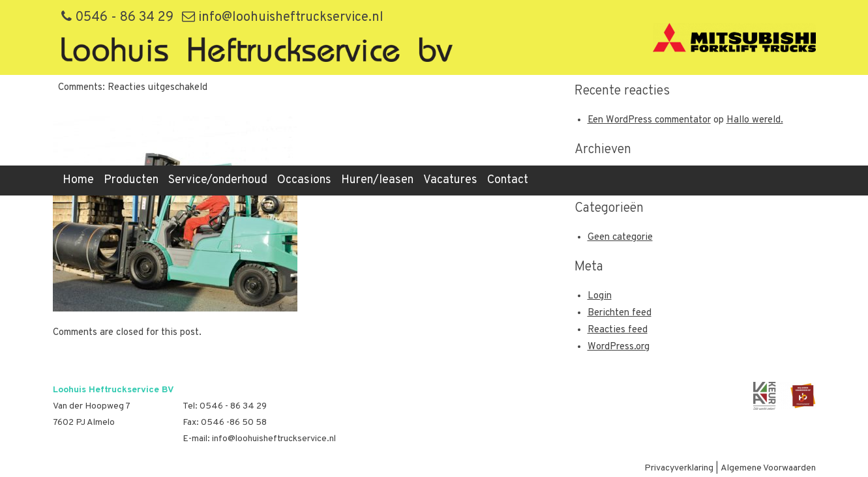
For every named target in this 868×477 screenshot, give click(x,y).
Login (600, 296)
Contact (508, 180)
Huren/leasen (377, 180)
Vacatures (450, 180)
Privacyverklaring (679, 468)
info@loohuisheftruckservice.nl (283, 18)
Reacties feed (618, 330)
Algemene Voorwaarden (768, 468)
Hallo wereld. (755, 120)
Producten (131, 180)
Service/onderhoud (218, 180)
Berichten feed (620, 313)
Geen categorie (620, 238)
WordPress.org (619, 347)
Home (78, 180)
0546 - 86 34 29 (117, 18)
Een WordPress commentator (649, 120)
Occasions (304, 180)
